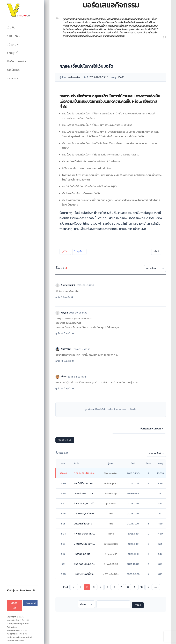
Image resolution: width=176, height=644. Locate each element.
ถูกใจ (65, 252)
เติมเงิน (11, 28)
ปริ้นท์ (156, 252)
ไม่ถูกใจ (79, 252)
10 (142, 587)
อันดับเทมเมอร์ (15, 61)
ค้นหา (138, 605)
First (66, 587)
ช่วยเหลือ (12, 36)
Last (156, 587)
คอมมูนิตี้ (12, 53)
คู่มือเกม (12, 45)
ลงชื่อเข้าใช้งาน (101, 409)
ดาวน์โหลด (13, 70)
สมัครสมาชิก (28, 590)
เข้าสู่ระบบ (13, 590)
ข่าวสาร (11, 78)
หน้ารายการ (65, 440)
